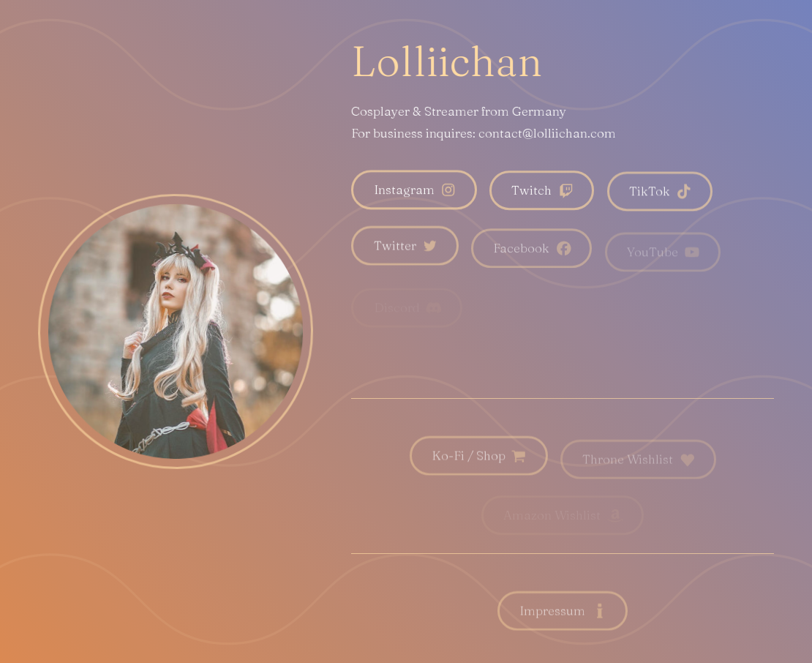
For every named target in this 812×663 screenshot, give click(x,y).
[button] (414, 191)
